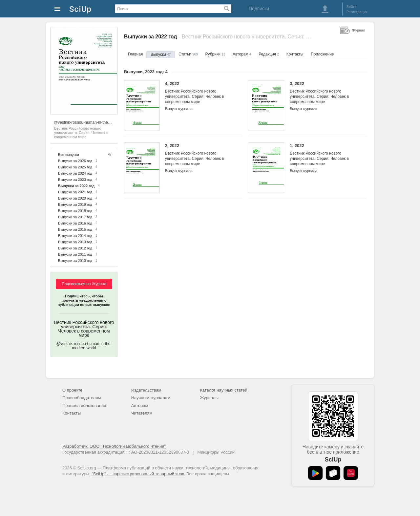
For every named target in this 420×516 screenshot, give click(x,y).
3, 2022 (323, 93)
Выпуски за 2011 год (75, 254)
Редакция (269, 54)
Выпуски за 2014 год (75, 236)
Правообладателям (82, 398)
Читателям (142, 413)
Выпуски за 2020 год (75, 198)
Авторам (242, 54)
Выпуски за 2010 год (75, 261)
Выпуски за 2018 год (75, 211)
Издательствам (146, 390)
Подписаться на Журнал (84, 284)
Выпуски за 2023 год (75, 180)
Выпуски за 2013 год (75, 242)
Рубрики (215, 54)
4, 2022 (199, 93)
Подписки (259, 9)
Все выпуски (69, 155)
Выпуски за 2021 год (75, 192)
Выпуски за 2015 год (75, 229)
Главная (136, 54)
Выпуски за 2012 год (75, 248)
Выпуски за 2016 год (75, 223)
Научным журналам (151, 398)
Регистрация (357, 12)
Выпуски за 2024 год (75, 173)
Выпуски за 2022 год (76, 186)
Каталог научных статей (224, 390)
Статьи (188, 54)
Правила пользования (84, 406)
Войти (352, 7)
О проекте (72, 390)
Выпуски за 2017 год (75, 217)
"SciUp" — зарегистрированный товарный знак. (138, 474)
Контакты (295, 54)
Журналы (209, 398)
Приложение (322, 54)
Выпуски (161, 54)
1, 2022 (323, 155)
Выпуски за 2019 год (75, 204)
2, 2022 (199, 155)
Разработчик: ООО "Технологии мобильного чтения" (114, 446)
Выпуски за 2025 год (75, 167)
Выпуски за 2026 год (75, 161)
